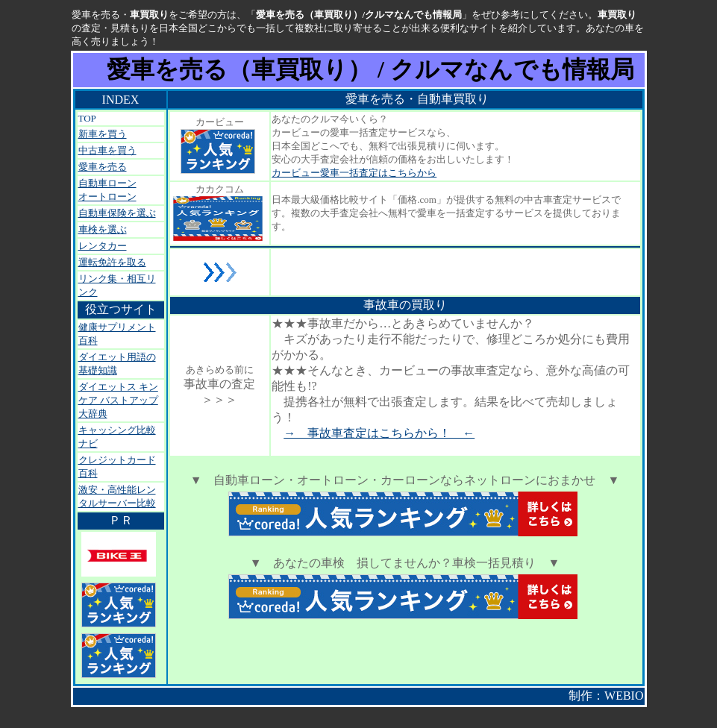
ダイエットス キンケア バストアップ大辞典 (118, 400)
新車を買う (103, 134)
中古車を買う (107, 150)
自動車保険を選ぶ (117, 213)
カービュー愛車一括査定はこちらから (354, 173)
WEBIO (624, 696)
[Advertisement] (446, 272)
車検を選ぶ (103, 229)
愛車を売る (103, 167)
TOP (87, 118)
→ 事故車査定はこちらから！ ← (379, 433)
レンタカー (103, 246)
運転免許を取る (112, 262)
